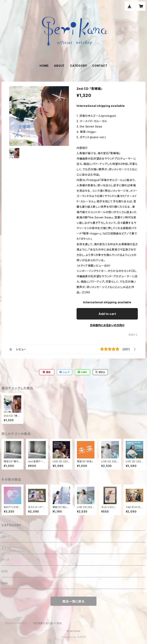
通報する (133, 335)
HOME (44, 66)
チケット (6, 548)
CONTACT (100, 66)
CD (4, 536)
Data (5, 583)
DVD (5, 571)
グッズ (5, 560)
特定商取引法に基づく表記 (48, 623)
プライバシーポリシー (16, 623)
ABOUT (59, 66)
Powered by (73, 637)
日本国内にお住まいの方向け (107, 325)
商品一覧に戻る (73, 601)
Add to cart (107, 314)
